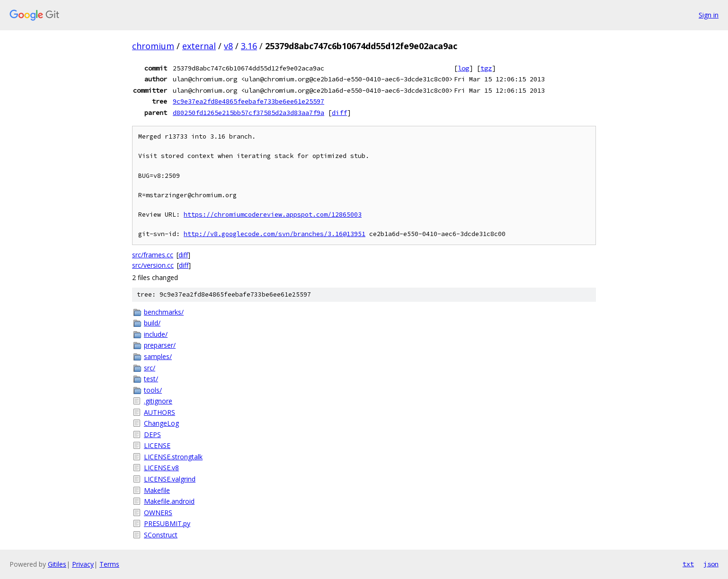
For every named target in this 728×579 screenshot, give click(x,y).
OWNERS (158, 513)
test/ (151, 379)
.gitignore (158, 401)
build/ (152, 323)
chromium (153, 46)
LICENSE (157, 445)
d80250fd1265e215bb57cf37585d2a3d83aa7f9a (249, 113)
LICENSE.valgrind (170, 479)
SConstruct (161, 535)
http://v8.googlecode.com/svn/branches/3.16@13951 (275, 234)
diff (339, 113)
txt (688, 564)
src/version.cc (153, 265)
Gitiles (57, 564)
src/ (150, 368)
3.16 (249, 46)
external (199, 46)
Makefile (157, 490)
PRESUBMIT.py (167, 523)
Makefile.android (169, 501)
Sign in (709, 15)
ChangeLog (161, 423)
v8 (228, 46)
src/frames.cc (153, 255)
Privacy (83, 564)
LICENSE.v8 (161, 468)
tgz (486, 68)
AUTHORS (160, 412)
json (711, 564)
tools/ (153, 390)
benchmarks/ (164, 312)
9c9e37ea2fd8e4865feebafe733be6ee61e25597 (249, 101)
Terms (109, 564)
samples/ (158, 356)
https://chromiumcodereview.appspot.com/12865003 (273, 215)
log (463, 68)
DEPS (152, 434)
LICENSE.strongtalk (173, 457)
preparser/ (160, 345)
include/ (156, 334)
